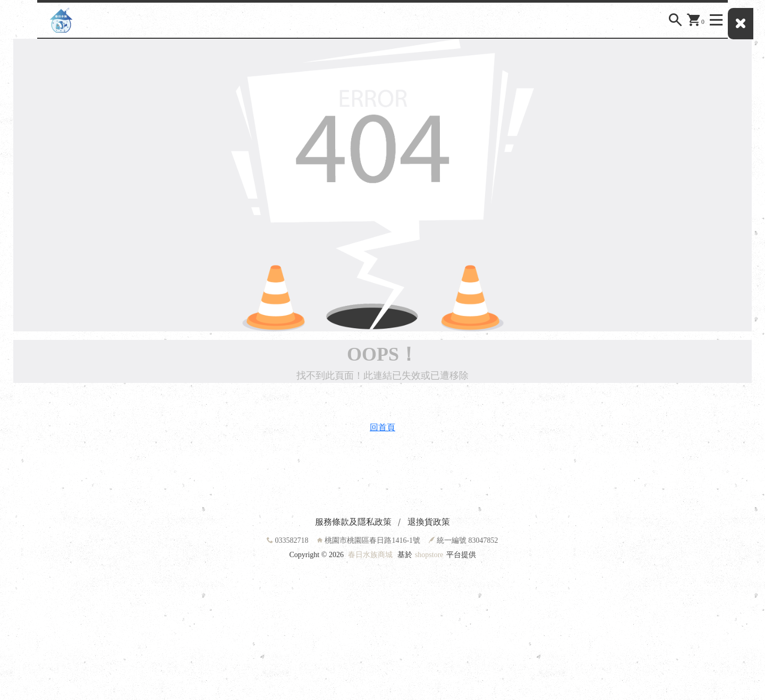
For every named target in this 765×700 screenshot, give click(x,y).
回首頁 (382, 427)
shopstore (429, 555)
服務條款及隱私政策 (353, 522)
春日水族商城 (370, 555)
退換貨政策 (429, 522)
